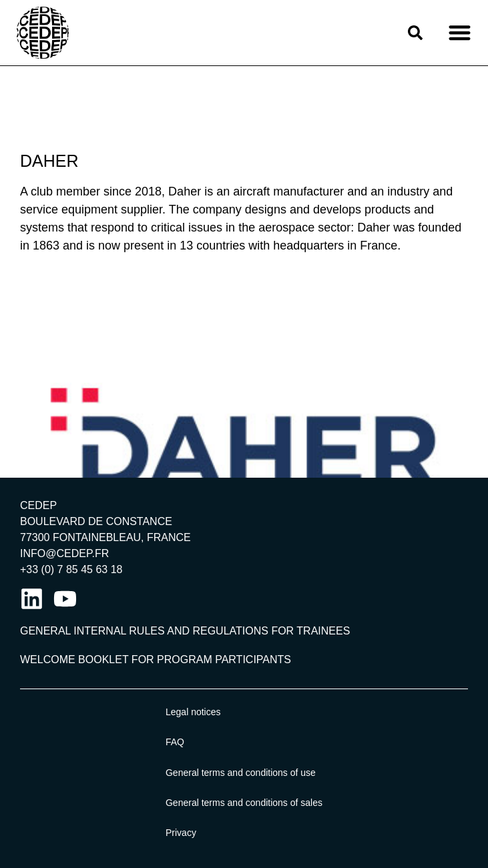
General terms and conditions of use (241, 773)
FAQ (175, 742)
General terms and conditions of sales (244, 803)
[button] (460, 33)
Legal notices (193, 712)
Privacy (181, 833)
